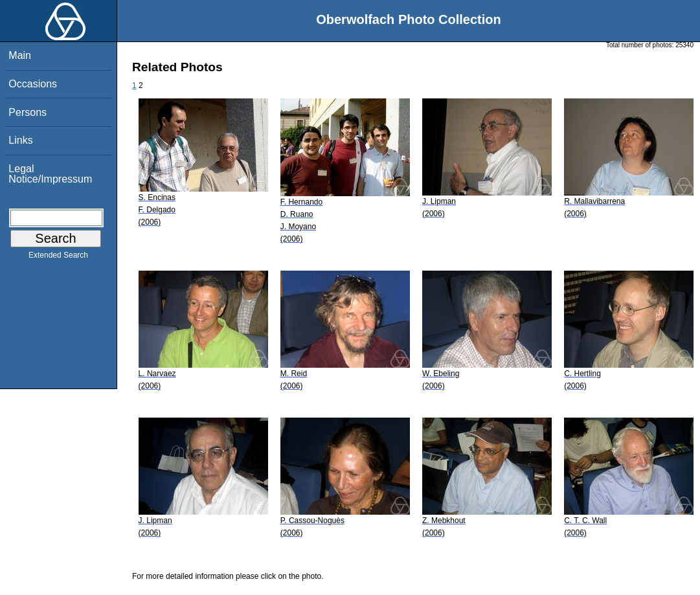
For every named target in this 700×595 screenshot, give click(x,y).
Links (20, 140)
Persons (28, 112)
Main (20, 55)
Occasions (33, 84)
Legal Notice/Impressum (50, 174)
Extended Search (58, 258)
